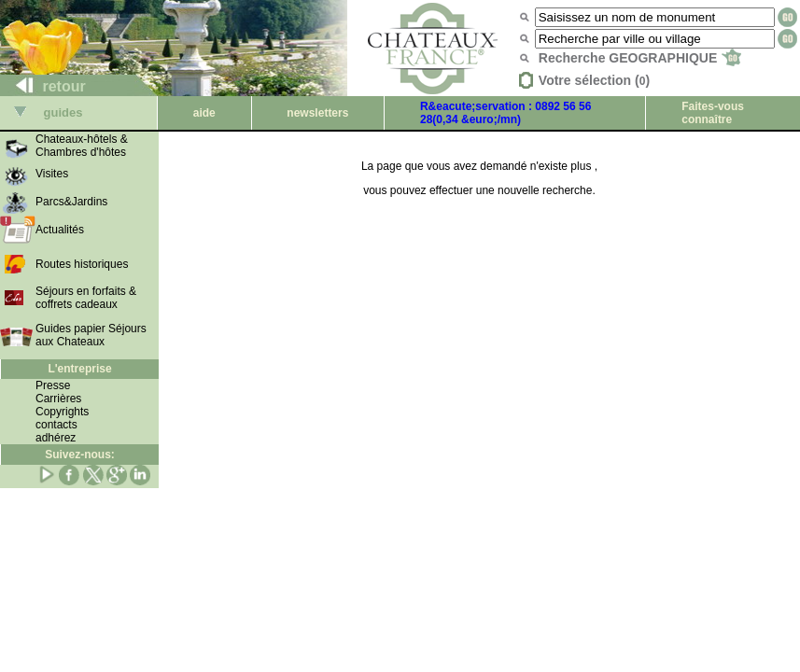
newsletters (317, 113)
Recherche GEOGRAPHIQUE (640, 58)
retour (43, 86)
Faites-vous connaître (713, 113)
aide (204, 113)
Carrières (58, 399)
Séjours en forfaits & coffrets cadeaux (86, 298)
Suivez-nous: (80, 455)
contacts (56, 425)
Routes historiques (82, 264)
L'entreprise (79, 369)
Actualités (60, 230)
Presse (53, 385)
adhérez (56, 438)
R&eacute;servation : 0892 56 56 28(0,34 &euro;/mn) (505, 113)
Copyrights (62, 412)
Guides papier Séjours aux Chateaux (91, 335)
